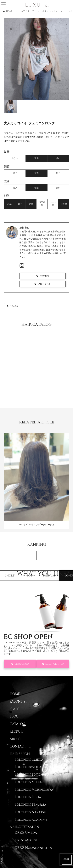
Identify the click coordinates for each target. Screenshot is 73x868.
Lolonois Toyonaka (32, 775)
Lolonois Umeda (29, 760)
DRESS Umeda (26, 833)
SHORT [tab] (10, 576)
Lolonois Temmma (30, 805)
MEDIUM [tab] (49, 576)
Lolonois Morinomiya (34, 790)
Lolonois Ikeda (28, 797)
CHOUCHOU (22, 664)
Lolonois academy (31, 820)
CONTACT (18, 747)
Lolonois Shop (55, 664)
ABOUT (15, 739)
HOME (15, 694)
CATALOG (18, 724)
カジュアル (14, 306)
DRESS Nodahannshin (33, 848)
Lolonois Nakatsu (30, 812)
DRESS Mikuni (26, 840)
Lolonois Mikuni (29, 782)
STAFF (14, 709)
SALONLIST (18, 702)
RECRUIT (17, 732)
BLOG (14, 717)
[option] (36, 59)
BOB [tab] (29, 576)
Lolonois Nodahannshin (37, 767)
